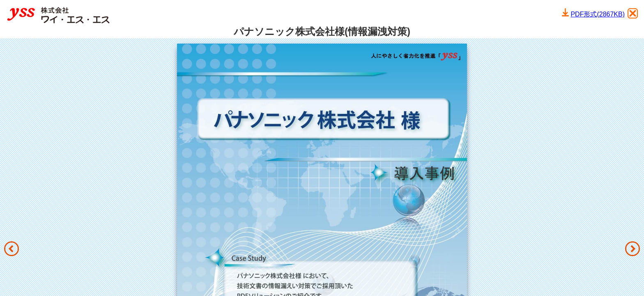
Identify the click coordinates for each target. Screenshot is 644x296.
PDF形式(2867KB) (598, 14)
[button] (11, 249)
